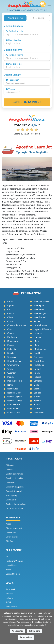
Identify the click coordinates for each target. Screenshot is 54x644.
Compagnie (11, 483)
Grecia (10, 369)
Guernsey (12, 373)
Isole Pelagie (40, 314)
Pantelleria (39, 365)
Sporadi (37, 393)
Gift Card (10, 541)
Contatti (9, 470)
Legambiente (11, 565)
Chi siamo (10, 465)
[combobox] (27, 35)
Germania (12, 357)
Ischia (10, 385)
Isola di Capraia (14, 397)
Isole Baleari (13, 409)
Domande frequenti (14, 491)
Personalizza (26, 637)
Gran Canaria (13, 365)
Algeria (11, 306)
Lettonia (38, 333)
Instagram (10, 598)
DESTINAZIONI (31, 293)
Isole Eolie (39, 310)
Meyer (9, 570)
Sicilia (37, 385)
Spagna (37, 389)
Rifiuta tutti (34, 631)
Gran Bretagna (14, 361)
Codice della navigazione (16, 504)
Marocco (38, 345)
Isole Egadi (39, 306)
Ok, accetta (17, 631)
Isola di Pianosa (15, 401)
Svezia (37, 397)
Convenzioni (11, 533)
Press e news (11, 607)
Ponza (37, 373)
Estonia (11, 345)
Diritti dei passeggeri (14, 509)
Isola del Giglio (14, 393)
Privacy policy (12, 496)
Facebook (10, 594)
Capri (10, 310)
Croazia (11, 333)
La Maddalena (40, 325)
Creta (10, 329)
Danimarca (12, 337)
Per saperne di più (38, 625)
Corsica (11, 321)
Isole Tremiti (40, 317)
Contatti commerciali (14, 474)
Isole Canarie (13, 413)
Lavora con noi (12, 537)
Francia (11, 353)
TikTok (9, 602)
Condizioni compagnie (15, 487)
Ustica (37, 409)
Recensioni (10, 589)
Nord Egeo (39, 353)
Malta (37, 341)
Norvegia (38, 357)
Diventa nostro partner (15, 528)
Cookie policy (11, 500)
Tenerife (38, 401)
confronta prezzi (27, 102)
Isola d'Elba (13, 389)
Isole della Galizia (42, 302)
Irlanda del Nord (15, 381)
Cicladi (11, 314)
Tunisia (37, 405)
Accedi (9, 524)
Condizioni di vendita (14, 478)
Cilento (11, 317)
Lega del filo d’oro (13, 574)
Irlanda (10, 377)
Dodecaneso (13, 341)
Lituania (38, 337)
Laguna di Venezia (42, 329)
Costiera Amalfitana (16, 325)
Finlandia (12, 349)
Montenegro (40, 349)
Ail (7, 557)
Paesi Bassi (39, 361)
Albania (11, 302)
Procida (37, 377)
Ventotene (39, 413)
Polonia (37, 369)
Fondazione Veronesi (14, 561)
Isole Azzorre (14, 405)
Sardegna (38, 381)
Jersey (37, 321)
